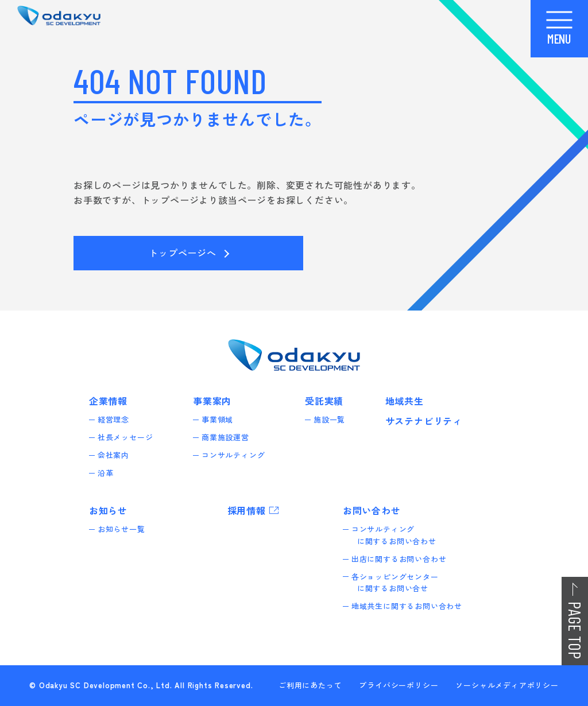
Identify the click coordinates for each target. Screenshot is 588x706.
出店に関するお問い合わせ (402, 559)
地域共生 (405, 401)
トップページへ (183, 253)
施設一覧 (332, 419)
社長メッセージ (128, 437)
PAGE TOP (575, 630)
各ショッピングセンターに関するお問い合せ (398, 583)
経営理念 (116, 419)
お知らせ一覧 (124, 529)
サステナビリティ (424, 421)
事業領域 (220, 419)
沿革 (109, 473)
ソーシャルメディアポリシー (507, 685)
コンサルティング (236, 455)
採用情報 (247, 510)
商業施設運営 (228, 437)
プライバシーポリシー (399, 685)
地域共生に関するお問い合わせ (410, 606)
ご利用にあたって (310, 685)
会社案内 (116, 455)
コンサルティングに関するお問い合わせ (397, 535)
